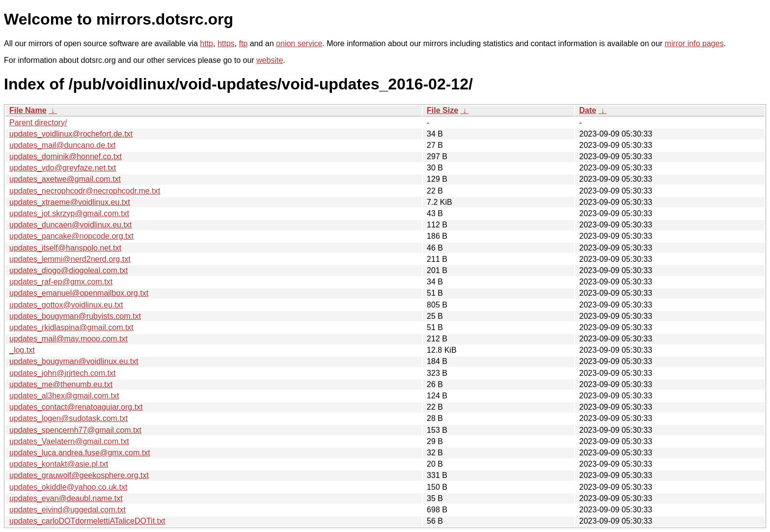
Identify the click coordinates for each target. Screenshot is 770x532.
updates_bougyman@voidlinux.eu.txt (74, 361)
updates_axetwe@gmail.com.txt (65, 179)
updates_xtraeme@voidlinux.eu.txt (70, 202)
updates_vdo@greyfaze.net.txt (63, 168)
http (206, 43)
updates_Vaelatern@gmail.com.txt (69, 441)
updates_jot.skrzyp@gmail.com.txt (69, 213)
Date (588, 110)
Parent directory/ (38, 123)
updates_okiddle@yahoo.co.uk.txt (68, 487)
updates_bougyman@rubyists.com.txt (75, 316)
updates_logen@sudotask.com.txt (69, 418)
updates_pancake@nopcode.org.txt (71, 236)
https (226, 43)
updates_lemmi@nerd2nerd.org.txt (70, 259)
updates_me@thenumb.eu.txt (61, 384)
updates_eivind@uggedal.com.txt (68, 510)
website (270, 60)
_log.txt (22, 350)
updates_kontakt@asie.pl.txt (59, 464)
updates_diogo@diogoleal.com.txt (69, 270)
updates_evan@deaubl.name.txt (66, 498)
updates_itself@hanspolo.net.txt (65, 248)
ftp (243, 43)
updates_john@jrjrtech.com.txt (62, 373)
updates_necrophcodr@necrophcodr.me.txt (85, 191)
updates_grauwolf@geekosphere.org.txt (79, 475)
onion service (299, 43)
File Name (28, 110)
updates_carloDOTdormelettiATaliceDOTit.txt (87, 521)
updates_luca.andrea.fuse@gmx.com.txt (80, 453)
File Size (442, 110)
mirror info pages (694, 43)
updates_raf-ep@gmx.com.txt (61, 282)
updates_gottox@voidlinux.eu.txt (66, 305)
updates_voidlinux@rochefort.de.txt (71, 134)
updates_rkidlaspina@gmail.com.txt (71, 327)
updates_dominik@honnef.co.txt (66, 156)
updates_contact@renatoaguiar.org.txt (76, 407)
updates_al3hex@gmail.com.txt (64, 396)
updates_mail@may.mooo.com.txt (69, 339)
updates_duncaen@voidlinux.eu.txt (70, 225)
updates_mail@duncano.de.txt (62, 145)
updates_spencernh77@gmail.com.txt (75, 430)
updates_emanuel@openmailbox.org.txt (79, 293)
